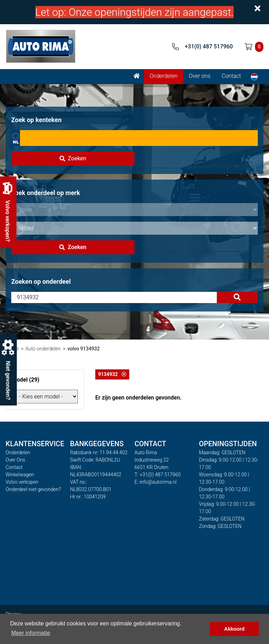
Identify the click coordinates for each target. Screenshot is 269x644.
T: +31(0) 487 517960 (158, 475)
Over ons (200, 76)
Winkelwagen (20, 475)
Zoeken (73, 158)
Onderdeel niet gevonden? (33, 489)
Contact (231, 76)
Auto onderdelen (43, 349)
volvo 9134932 (83, 349)
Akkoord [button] (234, 629)
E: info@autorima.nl (156, 482)
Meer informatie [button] (31, 633)
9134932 (112, 374)
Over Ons (15, 460)
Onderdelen (164, 76)
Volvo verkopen (22, 482)
